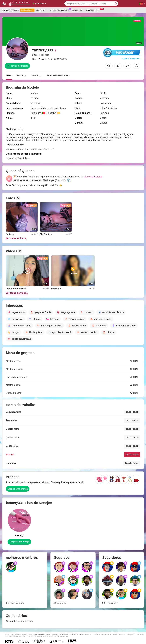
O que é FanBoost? (131, 59)
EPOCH (65, 634)
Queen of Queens (93, 177)
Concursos (77, 10)
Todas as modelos (10, 10)
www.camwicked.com (42, 634)
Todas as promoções (60, 10)
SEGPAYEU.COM (76, 634)
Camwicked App (93, 10)
